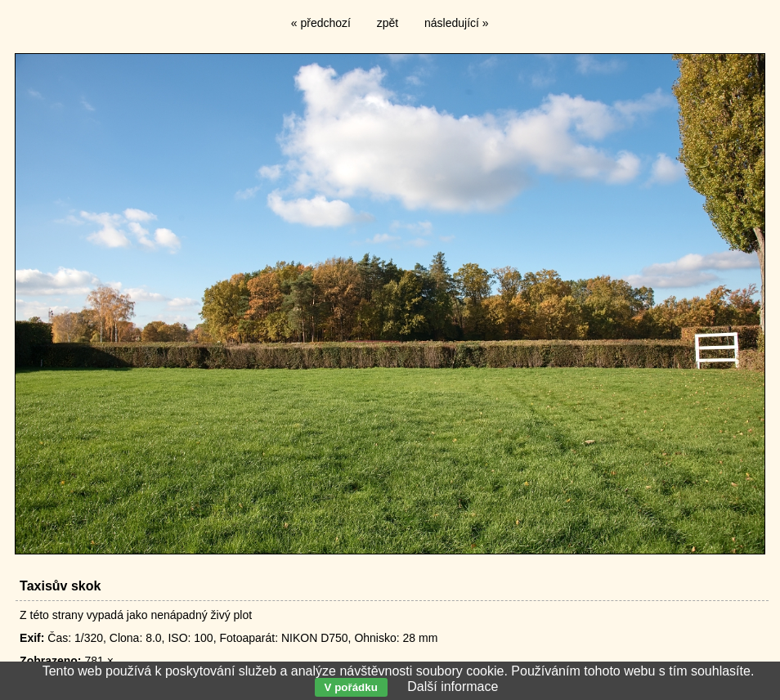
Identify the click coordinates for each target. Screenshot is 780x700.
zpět (388, 23)
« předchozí (321, 23)
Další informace (453, 687)
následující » (457, 23)
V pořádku (351, 687)
